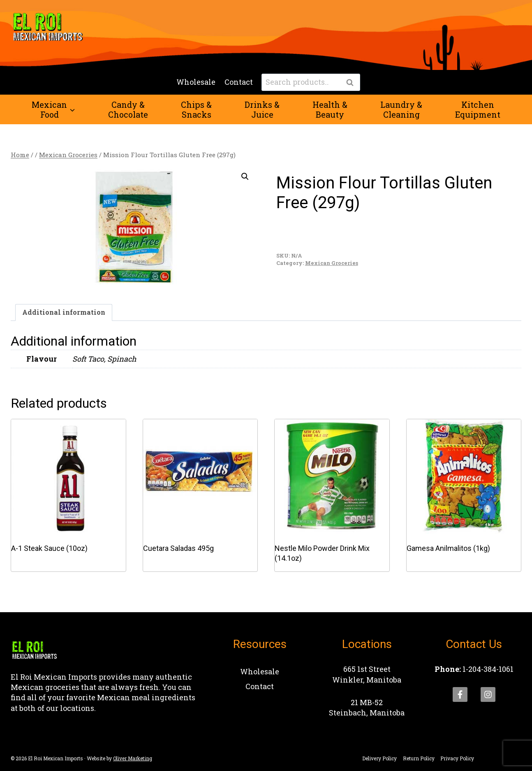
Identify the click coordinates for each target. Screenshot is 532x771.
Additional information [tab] (64, 312)
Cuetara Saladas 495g (178, 548)
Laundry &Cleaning (401, 109)
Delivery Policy (379, 758)
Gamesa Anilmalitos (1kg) (448, 548)
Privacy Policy (457, 758)
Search (352, 83)
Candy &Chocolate (128, 109)
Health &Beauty (330, 109)
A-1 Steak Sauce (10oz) (49, 548)
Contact (239, 82)
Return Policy (419, 758)
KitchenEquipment (478, 109)
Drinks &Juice (262, 109)
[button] (245, 176)
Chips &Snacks (196, 109)
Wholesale (196, 82)
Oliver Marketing (133, 758)
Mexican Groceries (332, 263)
